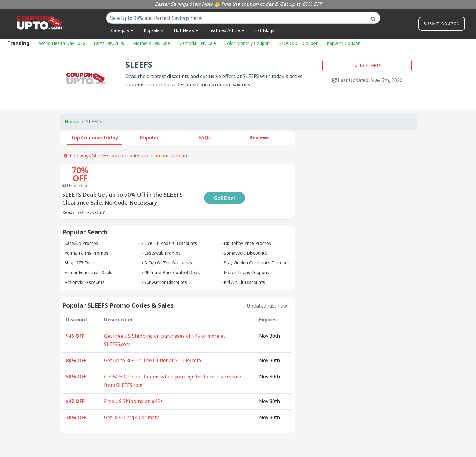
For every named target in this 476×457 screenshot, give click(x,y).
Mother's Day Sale (151, 43)
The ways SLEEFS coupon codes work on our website (126, 155)
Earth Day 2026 (109, 43)
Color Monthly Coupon (247, 43)
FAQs (205, 137)
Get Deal (264, 182)
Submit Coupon (442, 25)
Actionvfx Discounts (85, 266)
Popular (149, 137)
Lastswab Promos (162, 237)
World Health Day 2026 (62, 43)
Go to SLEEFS (367, 66)
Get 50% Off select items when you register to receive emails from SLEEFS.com (173, 365)
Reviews (259, 137)
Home (71, 122)
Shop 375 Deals (80, 247)
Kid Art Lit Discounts (244, 266)
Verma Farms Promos (86, 237)
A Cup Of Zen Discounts (168, 247)
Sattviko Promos (81, 227)
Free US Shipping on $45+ (134, 385)
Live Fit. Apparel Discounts (171, 227)
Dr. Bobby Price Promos (247, 227)
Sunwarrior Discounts (166, 266)
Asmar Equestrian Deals (88, 257)
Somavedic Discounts (245, 237)
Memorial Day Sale (197, 43)
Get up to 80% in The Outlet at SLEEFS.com (152, 345)
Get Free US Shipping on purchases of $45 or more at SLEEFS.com (165, 324)
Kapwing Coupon (344, 43)
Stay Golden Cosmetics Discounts (258, 247)
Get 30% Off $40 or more (132, 402)
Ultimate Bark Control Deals (172, 257)
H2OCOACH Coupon (298, 43)
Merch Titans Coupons (246, 257)
